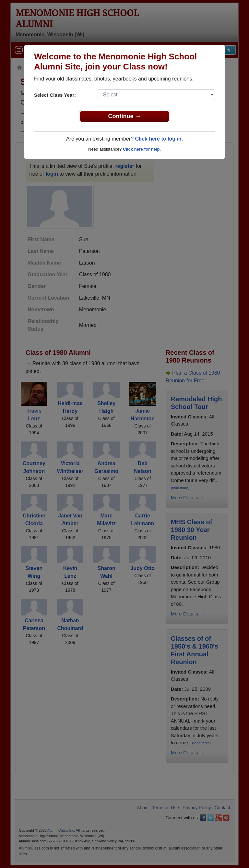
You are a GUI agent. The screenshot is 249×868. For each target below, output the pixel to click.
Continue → (125, 116)
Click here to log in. (159, 139)
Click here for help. (142, 149)
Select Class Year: (55, 95)
